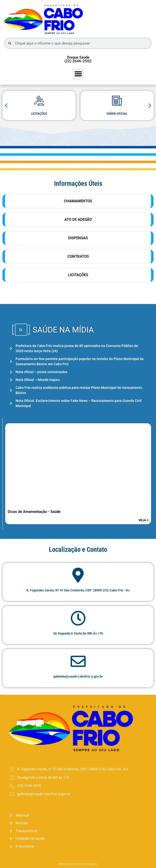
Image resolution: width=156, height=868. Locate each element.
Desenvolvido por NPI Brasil (78, 864)
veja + (144, 520)
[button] (78, 74)
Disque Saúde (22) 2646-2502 (78, 59)
